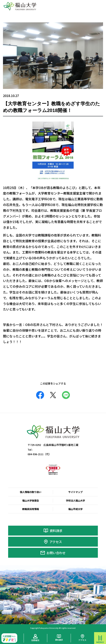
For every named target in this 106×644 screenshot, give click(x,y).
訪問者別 (35, 640)
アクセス (56, 542)
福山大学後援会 (31, 501)
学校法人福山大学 (75, 501)
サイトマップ (75, 492)
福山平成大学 (75, 509)
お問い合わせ (56, 553)
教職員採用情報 (31, 509)
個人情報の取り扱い (31, 492)
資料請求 (56, 531)
